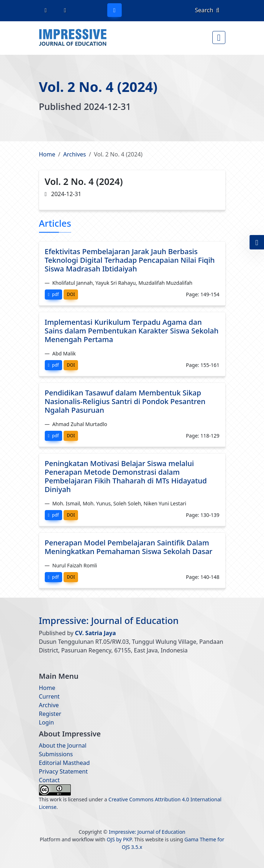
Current (49, 696)
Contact (49, 780)
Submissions (56, 754)
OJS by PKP (119, 839)
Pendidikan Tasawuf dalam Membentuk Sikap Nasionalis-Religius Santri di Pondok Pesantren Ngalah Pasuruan (125, 401)
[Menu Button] (219, 37)
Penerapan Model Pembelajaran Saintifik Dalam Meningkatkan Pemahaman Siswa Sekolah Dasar (129, 547)
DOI (71, 294)
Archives (75, 154)
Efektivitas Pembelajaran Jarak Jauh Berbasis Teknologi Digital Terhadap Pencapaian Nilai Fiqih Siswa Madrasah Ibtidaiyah (130, 260)
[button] (257, 242)
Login (47, 722)
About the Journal (63, 745)
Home (47, 154)
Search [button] (207, 10)
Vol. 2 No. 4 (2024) (99, 87)
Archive (49, 705)
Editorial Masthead (64, 763)
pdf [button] (53, 294)
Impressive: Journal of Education (109, 620)
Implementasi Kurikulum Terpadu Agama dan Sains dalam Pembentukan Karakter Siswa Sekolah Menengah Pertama (132, 331)
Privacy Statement (64, 771)
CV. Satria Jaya (96, 633)
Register (50, 714)
